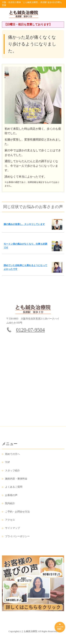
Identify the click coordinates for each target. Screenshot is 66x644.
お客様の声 (11, 496)
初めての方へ (12, 455)
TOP (7, 463)
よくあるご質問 (14, 488)
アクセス (10, 521)
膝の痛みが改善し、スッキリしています (24, 224)
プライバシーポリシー (17, 537)
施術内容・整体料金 (16, 480)
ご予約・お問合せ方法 (17, 513)
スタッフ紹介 (12, 472)
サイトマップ (12, 529)
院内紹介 (10, 504)
